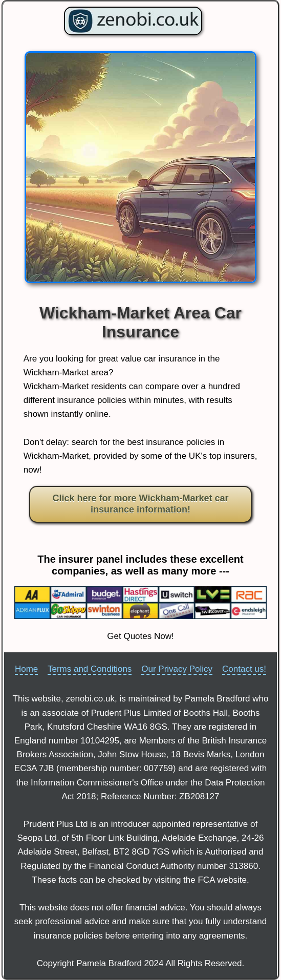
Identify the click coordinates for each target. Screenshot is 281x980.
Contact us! (244, 669)
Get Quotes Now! (140, 636)
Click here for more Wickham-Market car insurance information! (141, 504)
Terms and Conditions (90, 669)
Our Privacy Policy (177, 669)
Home (26, 669)
